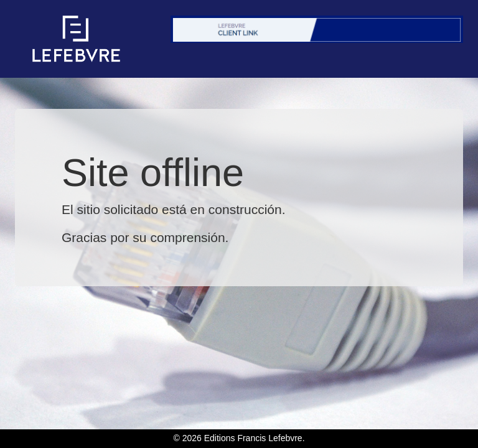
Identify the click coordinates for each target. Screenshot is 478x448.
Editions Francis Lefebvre (253, 438)
